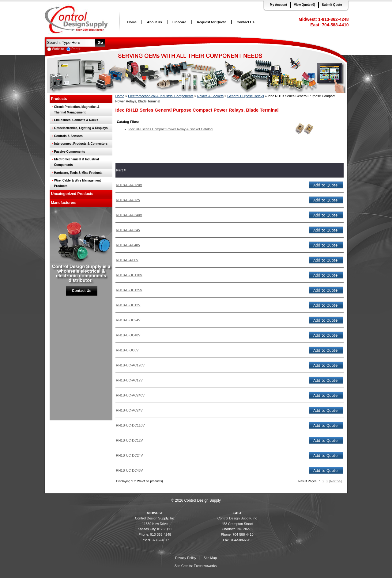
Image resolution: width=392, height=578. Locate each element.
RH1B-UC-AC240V (130, 395)
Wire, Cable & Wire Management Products (78, 183)
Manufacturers (64, 203)
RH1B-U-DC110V (129, 275)
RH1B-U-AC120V (129, 185)
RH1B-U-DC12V (128, 305)
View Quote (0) (305, 5)
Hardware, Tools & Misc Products (78, 173)
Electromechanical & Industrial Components (77, 162)
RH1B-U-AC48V (128, 245)
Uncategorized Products (72, 194)
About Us (155, 22)
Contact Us (246, 22)
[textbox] (70, 42)
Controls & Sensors (68, 136)
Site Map (210, 558)
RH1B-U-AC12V (128, 200)
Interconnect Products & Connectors (81, 144)
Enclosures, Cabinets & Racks (76, 120)
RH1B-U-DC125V (129, 290)
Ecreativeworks (205, 566)
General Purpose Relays (246, 96)
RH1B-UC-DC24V (130, 455)
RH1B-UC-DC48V (130, 470)
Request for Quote (212, 22)
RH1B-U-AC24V (128, 230)
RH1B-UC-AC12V (129, 380)
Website (58, 49)
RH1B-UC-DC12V (130, 440)
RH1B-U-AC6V (127, 260)
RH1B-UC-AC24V (129, 410)
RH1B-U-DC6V (127, 350)
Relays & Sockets (210, 96)
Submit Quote (332, 5)
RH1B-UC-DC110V (130, 425)
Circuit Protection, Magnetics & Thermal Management (77, 110)
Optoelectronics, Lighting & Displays (81, 128)
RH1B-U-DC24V (128, 320)
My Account (278, 5)
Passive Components (70, 152)
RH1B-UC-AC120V (130, 365)
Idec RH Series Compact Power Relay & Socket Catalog (171, 129)
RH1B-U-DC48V (128, 335)
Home (132, 22)
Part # (76, 49)
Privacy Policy (186, 558)
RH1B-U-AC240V (129, 215)
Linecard (179, 22)
